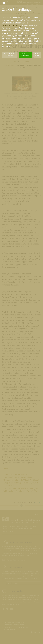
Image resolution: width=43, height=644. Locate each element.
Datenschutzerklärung (11, 25)
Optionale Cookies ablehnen (10, 55)
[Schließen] (21, 3)
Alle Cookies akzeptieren (26, 55)
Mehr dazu (37, 55)
